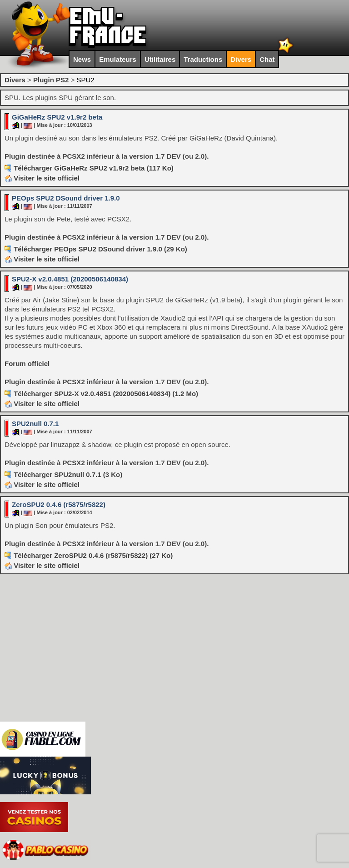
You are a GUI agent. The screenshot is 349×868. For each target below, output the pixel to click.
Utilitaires (160, 59)
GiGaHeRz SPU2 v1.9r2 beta (57, 117)
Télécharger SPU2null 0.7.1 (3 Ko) (68, 474)
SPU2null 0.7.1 (35, 424)
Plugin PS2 (51, 80)
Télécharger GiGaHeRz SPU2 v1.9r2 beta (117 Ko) (94, 168)
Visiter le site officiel (42, 178)
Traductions (203, 59)
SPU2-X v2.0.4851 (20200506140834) (70, 279)
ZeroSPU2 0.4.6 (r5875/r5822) (59, 504)
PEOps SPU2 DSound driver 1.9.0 (66, 198)
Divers (241, 59)
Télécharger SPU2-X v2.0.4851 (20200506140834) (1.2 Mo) (106, 394)
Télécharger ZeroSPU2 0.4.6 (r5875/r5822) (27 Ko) (93, 555)
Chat (267, 59)
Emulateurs (118, 59)
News (82, 59)
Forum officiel (27, 364)
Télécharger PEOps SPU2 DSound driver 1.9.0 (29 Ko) (100, 249)
